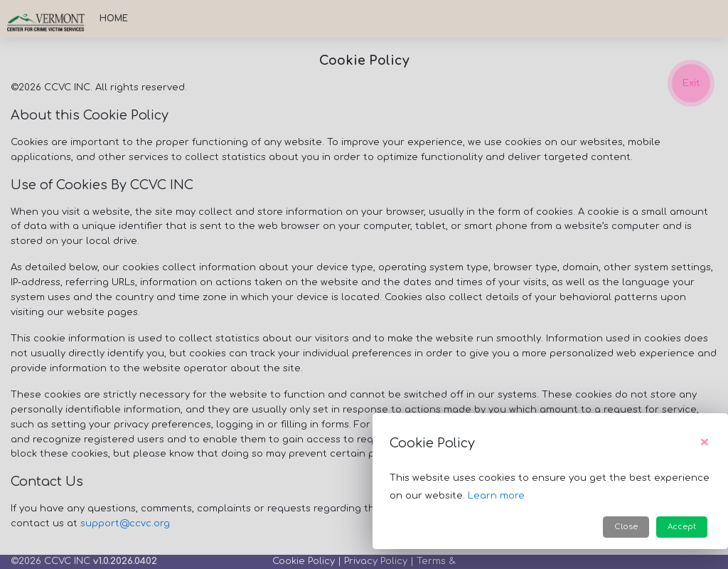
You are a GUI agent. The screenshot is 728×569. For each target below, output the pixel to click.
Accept (682, 527)
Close (626, 527)
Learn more (496, 496)
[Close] (705, 443)
